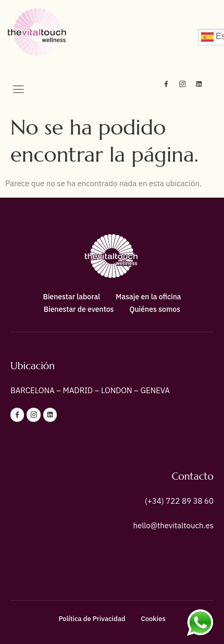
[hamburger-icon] (18, 90)
